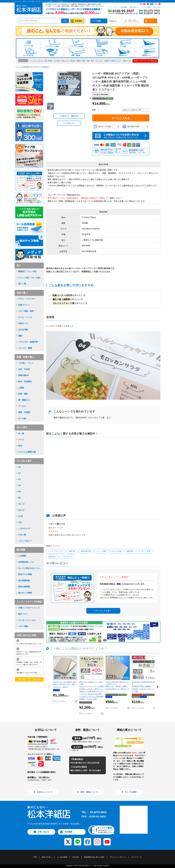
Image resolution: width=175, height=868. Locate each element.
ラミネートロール (37, 61)
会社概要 (124, 7)
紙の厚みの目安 (133, 127)
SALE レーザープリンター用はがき (145, 61)
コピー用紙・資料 (26, 311)
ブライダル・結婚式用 (28, 342)
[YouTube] (107, 840)
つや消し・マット (26, 363)
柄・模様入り (24, 400)
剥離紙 (79, 61)
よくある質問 (146, 7)
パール (21, 440)
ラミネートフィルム (27, 620)
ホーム (116, 7)
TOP (35, 857)
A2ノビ (21, 504)
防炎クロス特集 (25, 574)
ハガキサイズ (24, 529)
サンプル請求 (131, 792)
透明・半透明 (24, 412)
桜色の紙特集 (24, 587)
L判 (20, 522)
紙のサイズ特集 (25, 593)
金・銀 (21, 433)
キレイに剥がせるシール (29, 568)
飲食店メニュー (116, 61)
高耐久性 (72, 551)
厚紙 (20, 336)
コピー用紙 (23, 626)
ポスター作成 (116, 551)
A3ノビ (21, 510)
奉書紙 (107, 61)
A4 (19, 485)
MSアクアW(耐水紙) (42, 67)
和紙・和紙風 (76, 52)
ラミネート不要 (144, 551)
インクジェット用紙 (52, 43)
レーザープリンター (56, 551)
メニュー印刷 (101, 551)
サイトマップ (136, 857)
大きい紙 (22, 535)
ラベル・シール (147, 43)
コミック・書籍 (25, 348)
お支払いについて (44, 792)
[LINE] (78, 840)
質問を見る (22, 679)
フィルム (22, 406)
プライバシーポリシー (118, 857)
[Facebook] (87, 840)
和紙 (88, 61)
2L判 (20, 516)
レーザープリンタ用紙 (76, 43)
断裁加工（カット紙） (28, 271)
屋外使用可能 (86, 551)
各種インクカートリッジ (29, 608)
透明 (84, 61)
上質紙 (21, 388)
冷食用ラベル (123, 52)
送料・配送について (89, 792)
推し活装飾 (48, 61)
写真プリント (24, 305)
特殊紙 (99, 43)
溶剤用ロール (147, 52)
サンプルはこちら (69, 123)
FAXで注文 (157, 7)
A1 (19, 467)
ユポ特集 (22, 556)
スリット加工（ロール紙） (30, 278)
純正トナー (23, 614)
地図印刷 (130, 551)
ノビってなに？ (25, 541)
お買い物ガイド (134, 7)
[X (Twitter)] (68, 840)
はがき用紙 (23, 330)
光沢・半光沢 (24, 369)
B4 (19, 492)
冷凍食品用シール (26, 562)
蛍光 (20, 446)
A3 (19, 479)
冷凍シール (65, 61)
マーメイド (99, 61)
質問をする (37, 679)
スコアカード (67, 557)
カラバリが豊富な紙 (27, 452)
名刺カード (23, 323)
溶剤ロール (127, 61)
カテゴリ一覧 (28, 44)
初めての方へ (47, 857)
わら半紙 (99, 52)
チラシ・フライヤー (27, 299)
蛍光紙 (73, 61)
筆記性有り (52, 557)
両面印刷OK (24, 375)
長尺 (92, 61)
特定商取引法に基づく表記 (94, 857)
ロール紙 (123, 43)
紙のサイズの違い (105, 127)
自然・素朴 (23, 394)
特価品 (52, 52)
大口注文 (76, 857)
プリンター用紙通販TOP (24, 67)
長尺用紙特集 (24, 581)
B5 (19, 498)
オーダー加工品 (28, 52)
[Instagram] (97, 840)
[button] (49, 687)
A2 (19, 473)
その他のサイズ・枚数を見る (69, 116)
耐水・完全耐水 (25, 382)
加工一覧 (22, 284)
